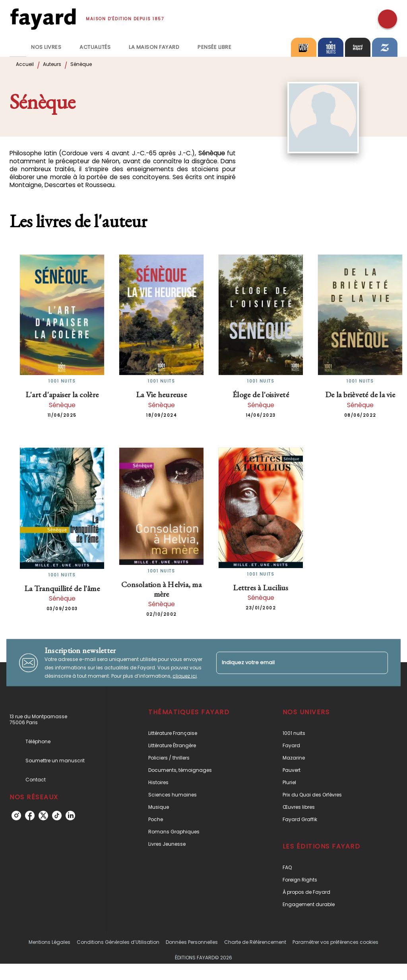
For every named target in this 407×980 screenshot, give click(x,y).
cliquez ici (185, 676)
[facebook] (30, 816)
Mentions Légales (49, 942)
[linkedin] (70, 816)
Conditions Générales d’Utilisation (118, 942)
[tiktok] (57, 816)
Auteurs (52, 64)
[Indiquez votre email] (292, 663)
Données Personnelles (192, 942)
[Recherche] (388, 19)
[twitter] (43, 816)
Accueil (25, 64)
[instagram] (16, 816)
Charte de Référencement (255, 942)
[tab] (18, 47)
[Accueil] (43, 19)
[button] (196, 733)
